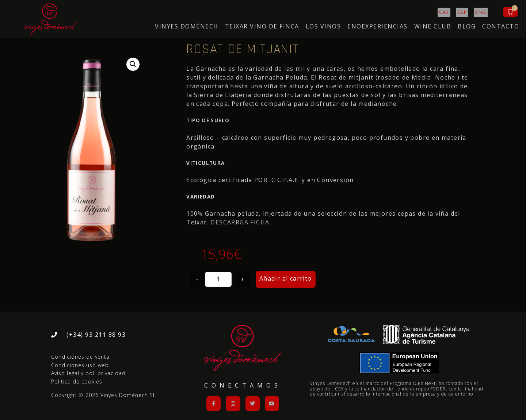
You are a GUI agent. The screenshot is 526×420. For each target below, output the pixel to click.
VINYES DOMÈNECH (187, 26)
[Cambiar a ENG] (481, 12)
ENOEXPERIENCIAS (378, 26)
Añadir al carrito (286, 278)
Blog (467, 26)
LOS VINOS (323, 26)
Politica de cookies (77, 382)
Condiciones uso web (80, 365)
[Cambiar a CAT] (444, 12)
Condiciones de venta (80, 357)
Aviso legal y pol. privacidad (88, 373)
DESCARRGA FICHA (240, 222)
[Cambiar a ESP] (462, 12)
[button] (133, 64)
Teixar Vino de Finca (262, 26)
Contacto (501, 26)
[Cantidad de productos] (218, 279)
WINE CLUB (433, 26)
